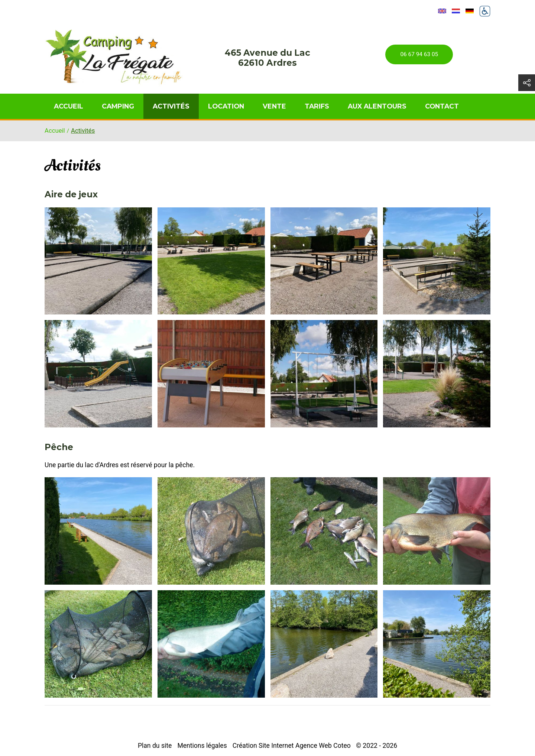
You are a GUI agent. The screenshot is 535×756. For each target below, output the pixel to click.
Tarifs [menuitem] (317, 106)
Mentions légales (202, 746)
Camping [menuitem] (118, 106)
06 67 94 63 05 (419, 54)
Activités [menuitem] (171, 106)
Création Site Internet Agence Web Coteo (292, 746)
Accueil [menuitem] (69, 106)
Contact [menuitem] (442, 106)
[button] (98, 261)
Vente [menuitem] (274, 106)
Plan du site (155, 746)
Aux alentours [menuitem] (377, 106)
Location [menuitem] (226, 106)
